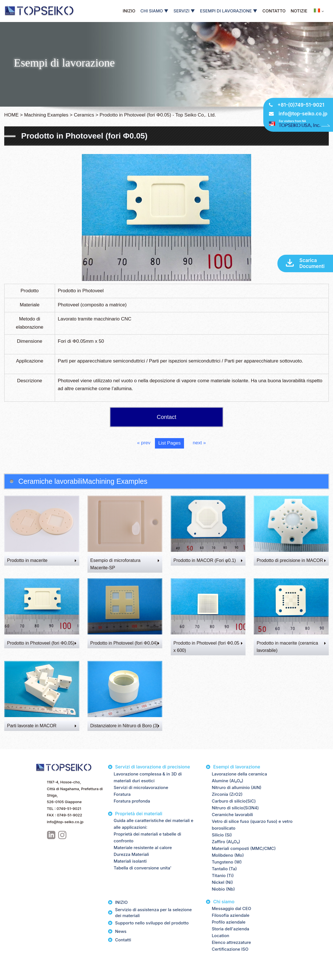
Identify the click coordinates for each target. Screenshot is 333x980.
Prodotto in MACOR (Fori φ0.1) (208, 560)
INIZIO (129, 11)
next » (199, 443)
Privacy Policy (18, 969)
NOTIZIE (299, 11)
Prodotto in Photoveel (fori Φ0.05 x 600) (208, 647)
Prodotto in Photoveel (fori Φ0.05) (42, 643)
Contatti (123, 940)
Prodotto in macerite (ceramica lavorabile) (291, 647)
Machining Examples (46, 115)
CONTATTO (274, 11)
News (121, 931)
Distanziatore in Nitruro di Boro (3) (125, 726)
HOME (11, 115)
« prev (144, 443)
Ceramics (84, 115)
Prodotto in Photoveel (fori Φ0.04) (125, 643)
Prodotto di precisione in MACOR (291, 560)
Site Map (44, 969)
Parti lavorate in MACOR (42, 726)
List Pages (169, 443)
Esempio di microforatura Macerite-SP (125, 564)
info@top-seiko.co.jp (303, 114)
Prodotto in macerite (42, 560)
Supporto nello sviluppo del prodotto (152, 923)
